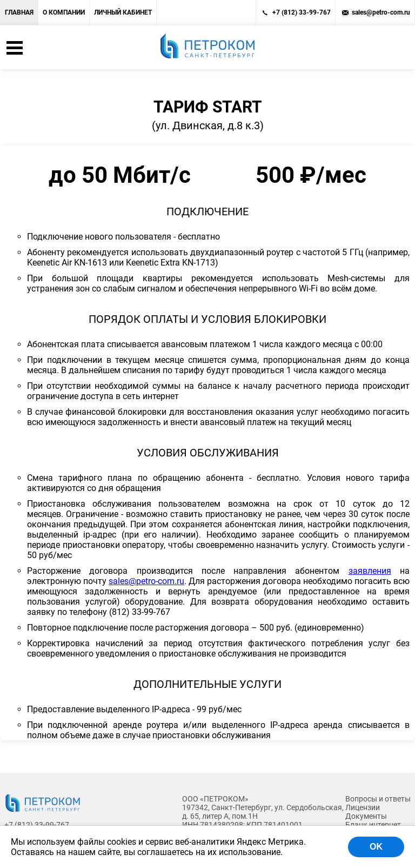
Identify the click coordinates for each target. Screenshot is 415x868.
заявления (370, 571)
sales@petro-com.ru (381, 12)
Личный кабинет (123, 12)
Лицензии (363, 807)
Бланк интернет (373, 825)
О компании (64, 12)
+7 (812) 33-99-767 (302, 12)
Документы (366, 816)
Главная (19, 12)
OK (376, 847)
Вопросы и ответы (378, 799)
